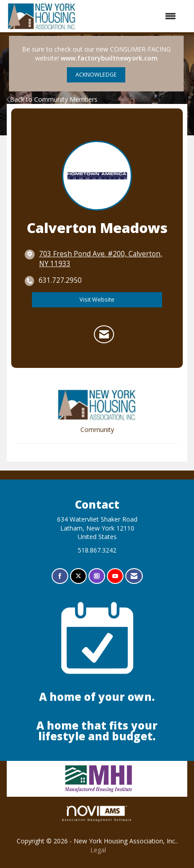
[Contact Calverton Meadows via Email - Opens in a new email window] (104, 334)
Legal (98, 850)
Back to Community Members (52, 99)
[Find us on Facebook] (60, 576)
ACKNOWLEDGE (96, 75)
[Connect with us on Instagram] (97, 576)
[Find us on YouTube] (115, 576)
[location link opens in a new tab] (104, 259)
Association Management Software (97, 814)
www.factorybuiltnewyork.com (109, 58)
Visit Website (97, 300)
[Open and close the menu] (131, 16)
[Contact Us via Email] (134, 576)
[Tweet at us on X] (78, 576)
